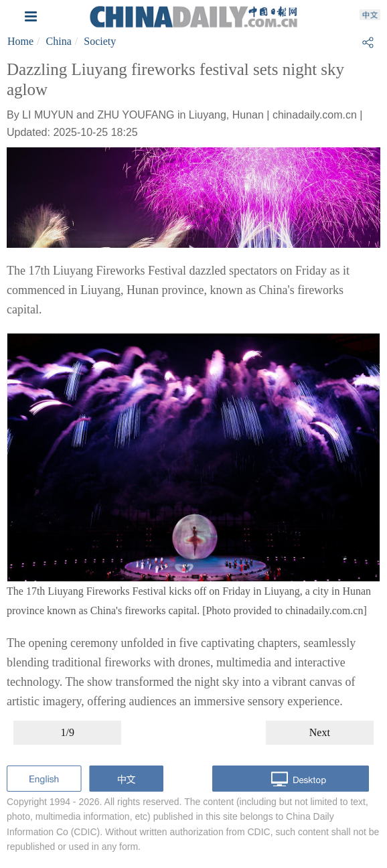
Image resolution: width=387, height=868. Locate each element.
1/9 (67, 732)
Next (320, 732)
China (59, 41)
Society (100, 41)
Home (20, 41)
